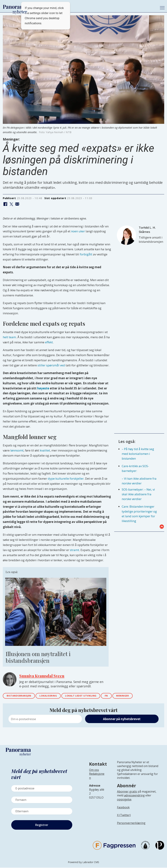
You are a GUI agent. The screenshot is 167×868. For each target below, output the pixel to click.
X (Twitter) (124, 816)
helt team (9, 337)
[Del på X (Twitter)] (11, 204)
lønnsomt (17, 450)
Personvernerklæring (131, 824)
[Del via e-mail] (17, 204)
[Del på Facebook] (5, 204)
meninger (134, 696)
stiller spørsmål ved (51, 365)
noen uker (78, 231)
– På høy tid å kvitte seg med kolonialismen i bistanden (138, 454)
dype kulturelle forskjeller (66, 478)
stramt (74, 550)
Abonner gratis (127, 792)
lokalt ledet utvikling (88, 696)
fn (116, 696)
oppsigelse (124, 800)
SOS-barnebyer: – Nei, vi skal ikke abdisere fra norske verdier (138, 494)
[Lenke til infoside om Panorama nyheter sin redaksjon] (97, 779)
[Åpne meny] (162, 8)
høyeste (43, 388)
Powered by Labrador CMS (83, 863)
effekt (49, 342)
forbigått (86, 254)
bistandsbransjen (20, 696)
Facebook (123, 808)
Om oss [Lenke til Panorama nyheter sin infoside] (94, 770)
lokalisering (52, 696)
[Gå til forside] (15, 7)
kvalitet (45, 450)
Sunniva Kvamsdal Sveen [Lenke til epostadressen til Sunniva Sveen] (42, 676)
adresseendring (134, 796)
